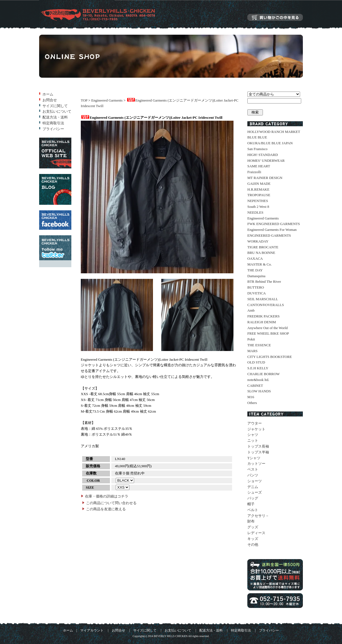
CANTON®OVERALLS (266, 305)
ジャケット (256, 429)
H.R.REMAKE (258, 189)
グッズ (253, 527)
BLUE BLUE (257, 137)
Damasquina (256, 276)
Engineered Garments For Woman (272, 230)
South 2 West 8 (258, 207)
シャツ (253, 435)
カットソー (256, 464)
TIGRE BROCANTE (263, 247)
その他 (253, 545)
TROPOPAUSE (259, 195)
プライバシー (53, 129)
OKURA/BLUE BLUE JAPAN (270, 143)
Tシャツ (254, 458)
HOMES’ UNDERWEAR (266, 161)
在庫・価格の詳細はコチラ (107, 496)
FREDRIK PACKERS (263, 316)
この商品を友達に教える (106, 509)
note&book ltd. (258, 380)
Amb (251, 310)
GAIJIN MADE (259, 184)
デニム (253, 487)
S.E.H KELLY (258, 368)
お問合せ (50, 100)
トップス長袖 (258, 446)
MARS (252, 351)
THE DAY (255, 270)
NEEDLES (255, 212)
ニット (253, 440)
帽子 (251, 504)
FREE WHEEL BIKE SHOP (268, 333)
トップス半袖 (258, 452)
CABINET (255, 386)
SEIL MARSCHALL (263, 299)
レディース (256, 533)
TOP (84, 100)
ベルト (253, 510)
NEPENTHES (258, 201)
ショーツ (255, 481)
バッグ (253, 498)
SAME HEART (259, 166)
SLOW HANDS (259, 391)
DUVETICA (256, 293)
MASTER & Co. (260, 264)
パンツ (253, 475)
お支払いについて (57, 111)
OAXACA (255, 258)
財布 (251, 521)
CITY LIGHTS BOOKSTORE (270, 357)
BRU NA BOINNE (261, 253)
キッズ (253, 539)
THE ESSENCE (259, 345)
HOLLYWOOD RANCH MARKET (274, 132)
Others (252, 403)
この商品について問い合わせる (111, 503)
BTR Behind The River (264, 281)
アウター (255, 423)
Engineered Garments (107, 100)
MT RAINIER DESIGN (265, 178)
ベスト (253, 469)
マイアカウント (92, 631)
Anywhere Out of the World (267, 328)
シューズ (255, 492)
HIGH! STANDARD (263, 155)
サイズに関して (55, 106)
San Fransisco (257, 149)
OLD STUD (256, 362)
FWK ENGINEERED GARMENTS (274, 224)
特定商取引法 (53, 123)
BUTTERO (256, 287)
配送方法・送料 (55, 117)
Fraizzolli (254, 172)
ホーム (48, 94)
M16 (251, 397)
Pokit (251, 339)
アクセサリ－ (258, 516)
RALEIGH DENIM (262, 322)
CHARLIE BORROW (264, 374)
